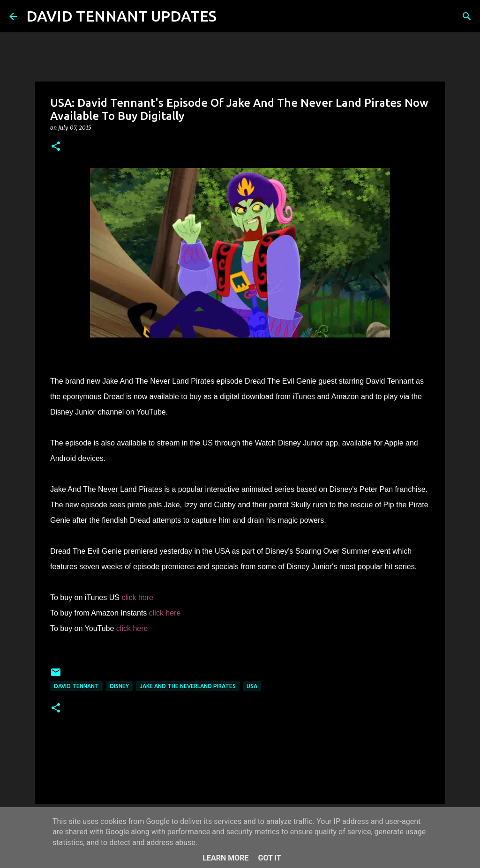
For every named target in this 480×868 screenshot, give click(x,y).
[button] (56, 147)
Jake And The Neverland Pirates (188, 686)
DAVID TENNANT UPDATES (121, 16)
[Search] (230, 16)
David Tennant (76, 686)
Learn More (225, 858)
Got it (269, 858)
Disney (119, 686)
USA (252, 686)
